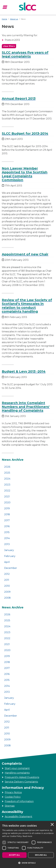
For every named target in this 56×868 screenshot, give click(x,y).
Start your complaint (17, 768)
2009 (7, 592)
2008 (7, 598)
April (7, 562)
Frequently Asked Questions (22, 777)
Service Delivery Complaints (21, 782)
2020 (7, 502)
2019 (7, 508)
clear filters (9, 46)
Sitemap (10, 806)
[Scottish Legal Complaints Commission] (28, 7)
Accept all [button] (14, 855)
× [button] (52, 825)
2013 (7, 544)
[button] (28, 863)
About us (14, 19)
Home (4, 19)
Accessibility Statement (19, 817)
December (11, 568)
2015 (7, 532)
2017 (7, 520)
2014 (7, 538)
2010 (7, 586)
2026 (7, 467)
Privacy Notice (13, 792)
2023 (7, 485)
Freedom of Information (19, 801)
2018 (7, 514)
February (10, 556)
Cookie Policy (13, 797)
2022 (7, 491)
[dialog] (28, 844)
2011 (7, 580)
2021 (7, 497)
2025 (7, 473)
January (9, 550)
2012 (7, 574)
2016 (7, 526)
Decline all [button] (41, 855)
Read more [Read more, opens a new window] (27, 836)
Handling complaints (17, 773)
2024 (7, 479)
